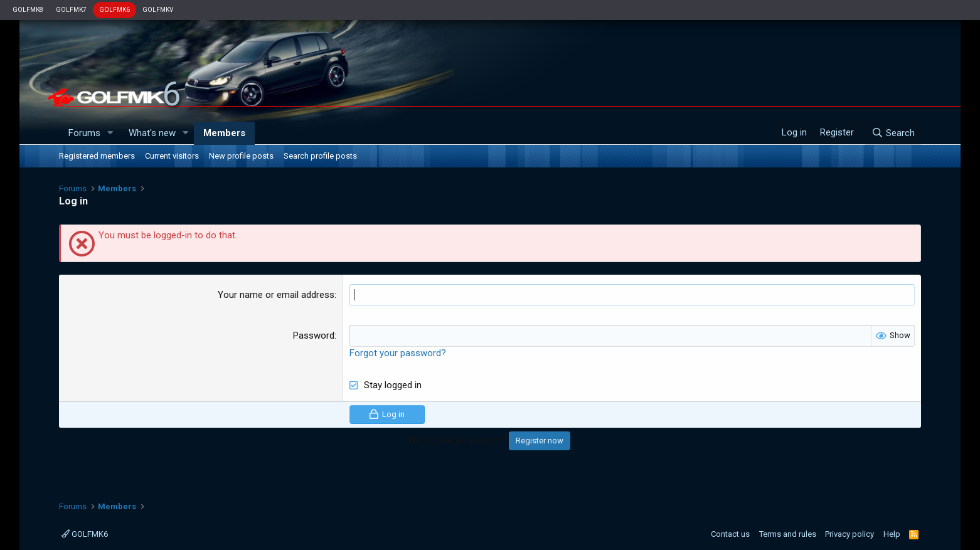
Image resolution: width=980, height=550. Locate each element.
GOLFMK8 (28, 10)
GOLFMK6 (115, 10)
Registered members (97, 156)
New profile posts (241, 156)
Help (892, 534)
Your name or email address (276, 295)
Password (314, 336)
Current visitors (172, 156)
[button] (110, 133)
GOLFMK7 (71, 10)
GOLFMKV (158, 10)
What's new (152, 133)
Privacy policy (850, 534)
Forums (84, 133)
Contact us (730, 534)
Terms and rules (788, 534)
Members (224, 133)
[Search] (893, 133)
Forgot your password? (398, 353)
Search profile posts (320, 156)
